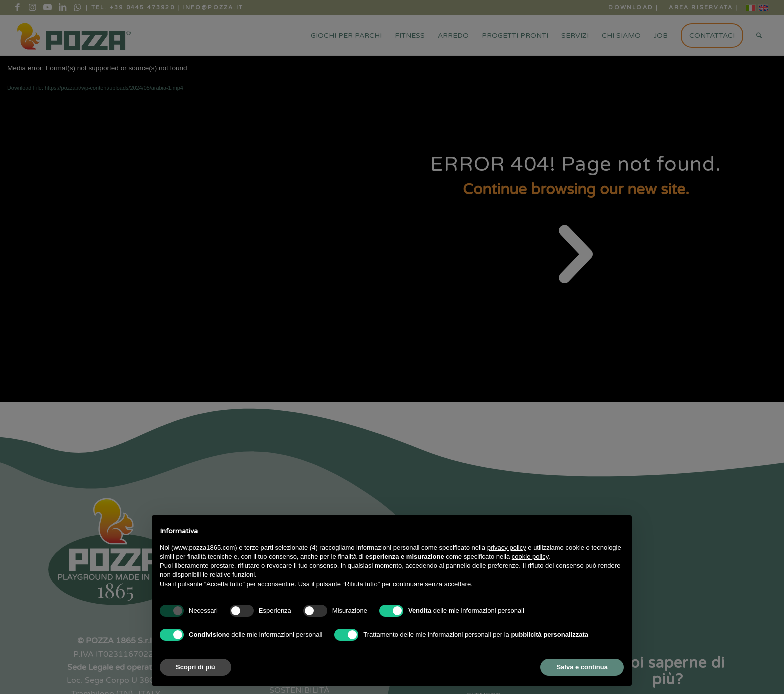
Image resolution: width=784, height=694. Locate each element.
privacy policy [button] (507, 548)
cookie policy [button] (530, 557)
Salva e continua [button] (582, 667)
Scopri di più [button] (196, 667)
